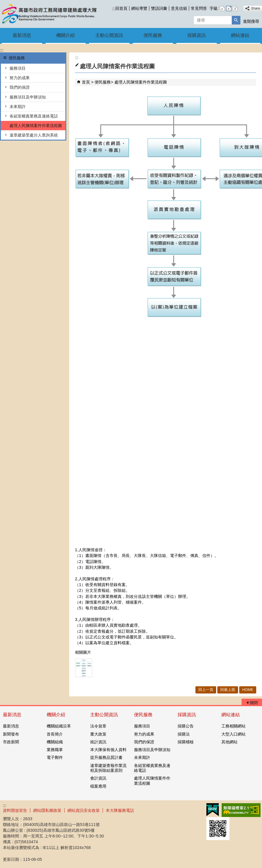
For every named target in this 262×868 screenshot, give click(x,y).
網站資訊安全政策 (84, 810)
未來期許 (18, 107)
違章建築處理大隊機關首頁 (49, 14)
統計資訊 (98, 742)
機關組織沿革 (59, 726)
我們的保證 (20, 87)
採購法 (184, 734)
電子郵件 (55, 757)
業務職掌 (55, 750)
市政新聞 (11, 742)
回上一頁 (206, 690)
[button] (236, 20)
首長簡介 (55, 734)
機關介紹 (65, 35)
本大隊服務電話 (120, 810)
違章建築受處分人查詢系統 (34, 135)
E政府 (213, 810)
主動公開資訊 (109, 35)
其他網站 (229, 742)
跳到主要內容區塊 (3, 3)
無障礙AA (241, 810)
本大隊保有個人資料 (108, 750)
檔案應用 (98, 786)
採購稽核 (186, 742)
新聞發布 (11, 734)
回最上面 (228, 690)
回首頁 (121, 8)
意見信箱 (179, 8)
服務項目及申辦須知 (28, 97)
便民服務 (153, 35)
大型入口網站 (233, 734)
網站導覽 (139, 8)
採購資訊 (197, 35)
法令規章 (98, 726)
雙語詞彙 (159, 8)
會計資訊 (98, 778)
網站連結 (240, 35)
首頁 (86, 82)
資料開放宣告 (15, 810)
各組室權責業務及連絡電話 (34, 116)
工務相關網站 (233, 726)
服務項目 (18, 68)
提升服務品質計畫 (106, 757)
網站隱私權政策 (47, 810)
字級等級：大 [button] (235, 8)
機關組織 (55, 742)
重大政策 (98, 734)
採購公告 (186, 726)
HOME (248, 690)
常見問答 (199, 8)
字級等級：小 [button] (222, 8)
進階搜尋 (251, 21)
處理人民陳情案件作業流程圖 (36, 126)
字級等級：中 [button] (229, 8)
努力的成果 (20, 78)
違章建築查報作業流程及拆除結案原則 (108, 768)
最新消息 (22, 35)
